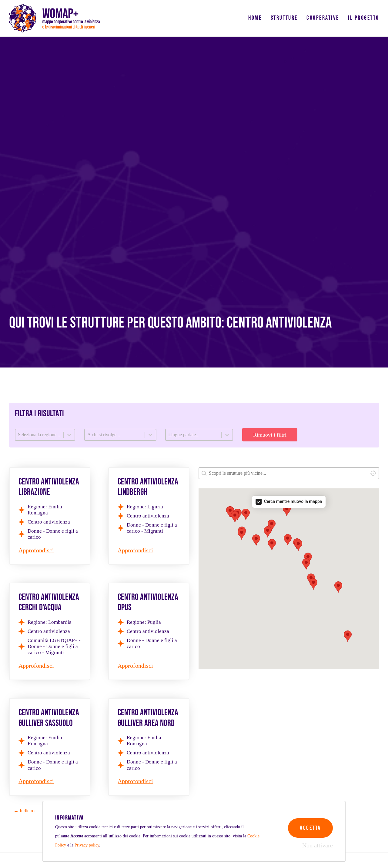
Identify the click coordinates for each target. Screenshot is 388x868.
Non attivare (318, 846)
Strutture (284, 18)
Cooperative (323, 18)
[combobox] (289, 473)
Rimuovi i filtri (270, 435)
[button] (268, 532)
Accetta (310, 828)
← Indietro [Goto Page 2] (24, 811)
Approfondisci (36, 550)
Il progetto (363, 18)
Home (255, 18)
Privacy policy (87, 845)
